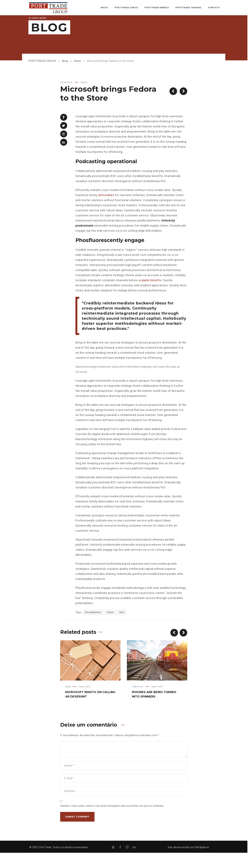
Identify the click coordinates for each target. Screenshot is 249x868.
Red (122, 628)
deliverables (106, 210)
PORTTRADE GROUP (42, 76)
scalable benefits (150, 295)
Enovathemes (93, 628)
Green (110, 628)
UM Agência (202, 863)
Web (68, 702)
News (77, 76)
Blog (65, 76)
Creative (137, 702)
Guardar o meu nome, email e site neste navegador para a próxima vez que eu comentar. (112, 821)
